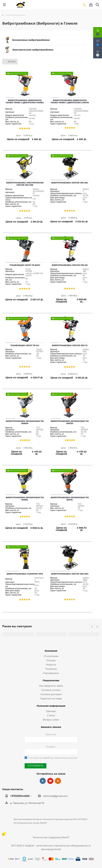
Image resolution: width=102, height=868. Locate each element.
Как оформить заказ (51, 686)
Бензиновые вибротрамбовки (31, 40)
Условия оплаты (51, 690)
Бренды (51, 711)
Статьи (51, 715)
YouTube (50, 781)
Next (97, 627)
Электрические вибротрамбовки (33, 50)
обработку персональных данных (60, 758)
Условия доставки (51, 694)
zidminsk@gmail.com (55, 796)
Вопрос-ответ (51, 720)
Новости (51, 665)
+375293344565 (20, 796)
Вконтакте (43, 781)
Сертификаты (51, 673)
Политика (51, 669)
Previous (92, 627)
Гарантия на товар (51, 699)
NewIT (66, 837)
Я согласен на (53, 758)
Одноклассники (58, 781)
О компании (51, 656)
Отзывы (51, 660)
